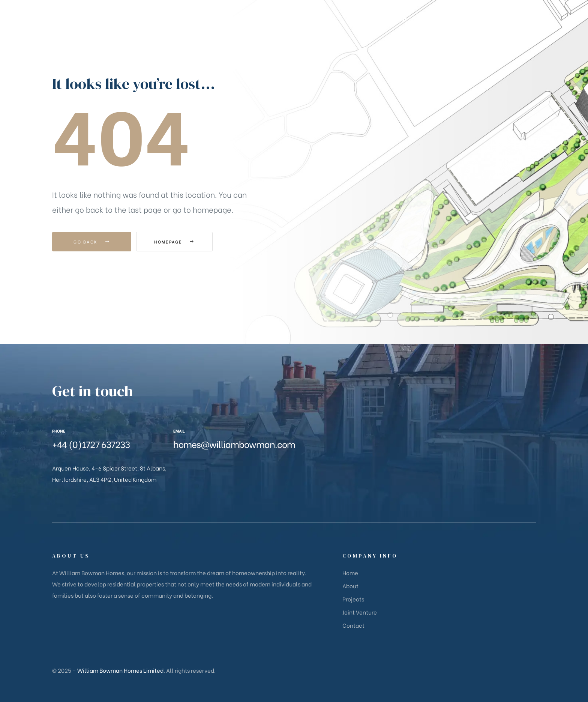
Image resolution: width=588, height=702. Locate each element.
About (350, 586)
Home (350, 573)
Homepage (178, 242)
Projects (353, 599)
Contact (353, 625)
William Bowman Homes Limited (120, 670)
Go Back (92, 242)
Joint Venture (360, 612)
